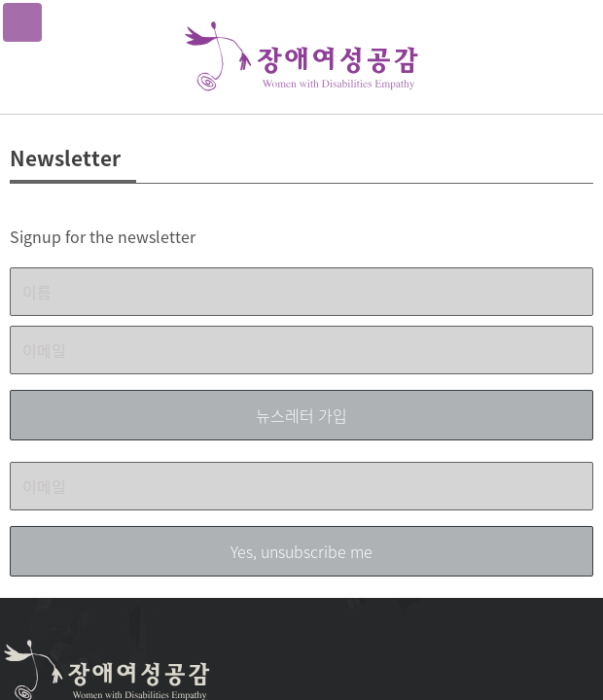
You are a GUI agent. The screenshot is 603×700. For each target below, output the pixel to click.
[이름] (301, 292)
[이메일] (301, 350)
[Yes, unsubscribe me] (301, 551)
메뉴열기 (22, 22)
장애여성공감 (301, 57)
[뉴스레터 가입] (301, 415)
